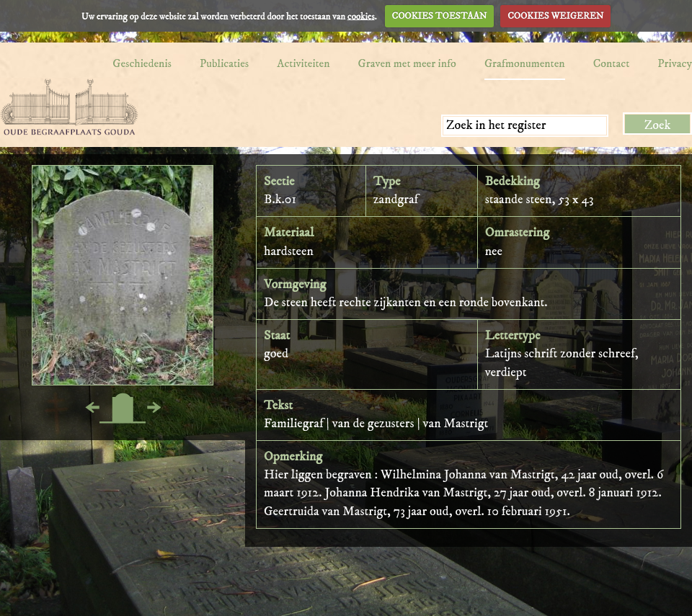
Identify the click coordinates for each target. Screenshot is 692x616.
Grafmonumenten (525, 63)
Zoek (658, 125)
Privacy (675, 63)
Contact (612, 63)
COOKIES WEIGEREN (555, 16)
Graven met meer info (407, 63)
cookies (361, 16)
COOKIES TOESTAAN (440, 16)
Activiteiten (303, 63)
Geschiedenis (142, 63)
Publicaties (224, 63)
